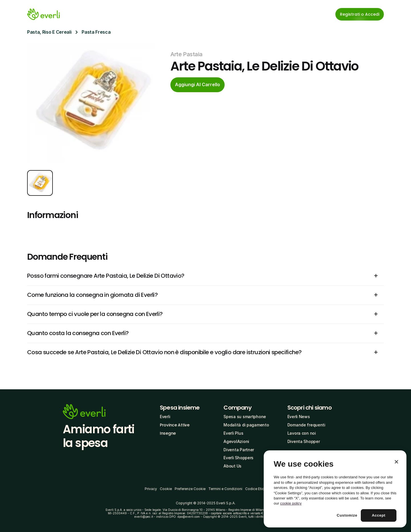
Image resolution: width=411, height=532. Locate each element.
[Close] (396, 462)
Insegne (168, 433)
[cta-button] (198, 85)
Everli (165, 417)
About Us (232, 466)
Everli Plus (233, 433)
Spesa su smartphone (245, 417)
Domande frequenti (306, 425)
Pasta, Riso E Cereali (49, 32)
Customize (347, 515)
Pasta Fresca (96, 32)
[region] (335, 489)
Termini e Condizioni (225, 489)
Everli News (299, 417)
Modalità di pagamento (246, 425)
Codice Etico (256, 489)
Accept (379, 515)
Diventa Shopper (304, 441)
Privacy (151, 489)
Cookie (166, 489)
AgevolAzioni (236, 441)
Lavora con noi (302, 433)
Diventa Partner (239, 450)
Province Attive (175, 425)
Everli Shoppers (238, 458)
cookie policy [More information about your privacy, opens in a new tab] (291, 503)
